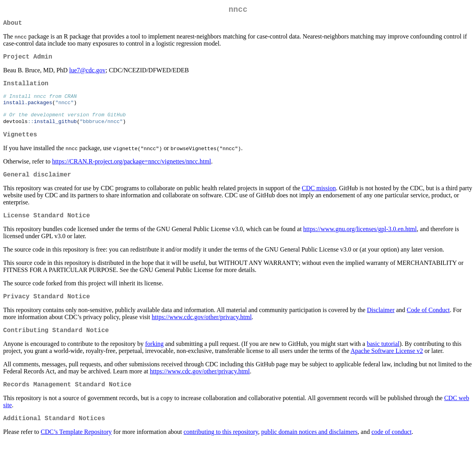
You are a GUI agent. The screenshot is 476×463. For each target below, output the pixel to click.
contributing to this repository (221, 453)
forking (154, 362)
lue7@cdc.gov (87, 75)
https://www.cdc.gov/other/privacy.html (202, 333)
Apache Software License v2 (387, 369)
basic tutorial (383, 362)
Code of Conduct (428, 326)
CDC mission (319, 201)
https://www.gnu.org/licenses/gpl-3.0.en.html (360, 244)
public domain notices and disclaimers (310, 453)
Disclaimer (381, 326)
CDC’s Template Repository (76, 453)
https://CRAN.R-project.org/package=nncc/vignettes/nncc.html (131, 173)
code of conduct (391, 453)
